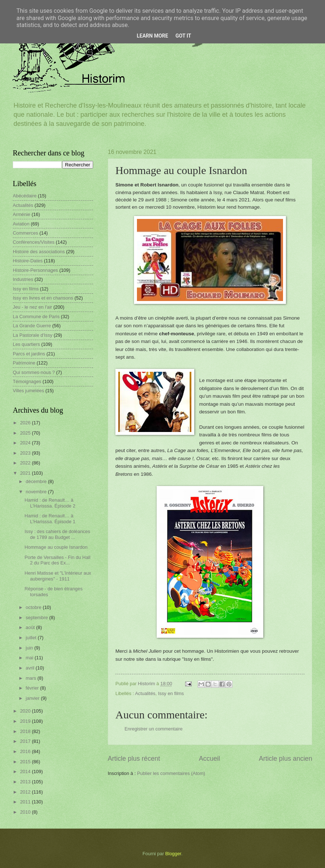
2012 (26, 792)
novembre (37, 492)
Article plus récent (134, 759)
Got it (183, 36)
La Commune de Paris (36, 317)
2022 (26, 463)
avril (30, 668)
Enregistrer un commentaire (154, 729)
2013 (26, 782)
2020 (26, 711)
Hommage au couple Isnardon (56, 547)
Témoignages (27, 381)
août (31, 627)
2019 (26, 721)
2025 (26, 433)
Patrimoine (24, 363)
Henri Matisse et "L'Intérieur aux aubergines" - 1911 (58, 576)
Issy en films (171, 693)
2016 (26, 751)
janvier (33, 698)
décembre (37, 481)
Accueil (209, 759)
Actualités (145, 693)
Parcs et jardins (29, 354)
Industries (23, 279)
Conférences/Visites (34, 242)
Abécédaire (25, 196)
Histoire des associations (39, 252)
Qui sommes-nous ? (34, 372)
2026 (26, 423)
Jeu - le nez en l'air (32, 307)
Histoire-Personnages (35, 270)
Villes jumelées (28, 391)
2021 (26, 473)
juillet (32, 638)
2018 (26, 731)
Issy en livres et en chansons (43, 298)
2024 (26, 443)
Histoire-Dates (28, 261)
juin (30, 648)
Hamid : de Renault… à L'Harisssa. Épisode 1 (50, 518)
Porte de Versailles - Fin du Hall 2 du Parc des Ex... (57, 560)
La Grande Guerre (32, 326)
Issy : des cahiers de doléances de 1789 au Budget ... (57, 534)
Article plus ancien (286, 759)
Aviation (21, 224)
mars (31, 678)
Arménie (22, 214)
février (33, 688)
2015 (26, 762)
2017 (26, 741)
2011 (26, 802)
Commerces (25, 233)
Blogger (173, 854)
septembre (37, 618)
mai (30, 658)
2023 (26, 453)
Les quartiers (26, 344)
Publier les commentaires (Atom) (171, 773)
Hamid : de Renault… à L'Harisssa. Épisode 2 (50, 503)
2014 (26, 771)
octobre (34, 607)
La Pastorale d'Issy (32, 335)
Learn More (152, 36)
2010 (26, 812)
